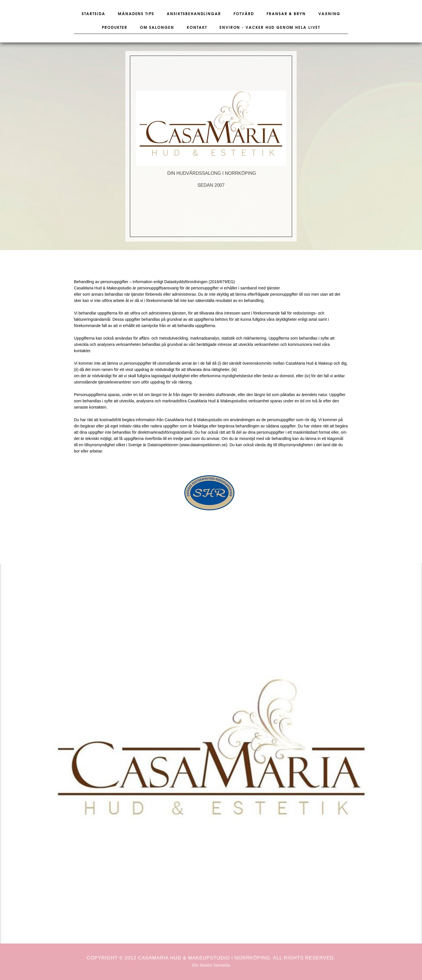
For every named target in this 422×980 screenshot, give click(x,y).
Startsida (94, 14)
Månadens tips (136, 14)
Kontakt (197, 28)
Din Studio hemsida (211, 965)
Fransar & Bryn (286, 14)
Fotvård (244, 14)
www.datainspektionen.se (203, 445)
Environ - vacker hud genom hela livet (270, 28)
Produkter (115, 28)
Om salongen (157, 28)
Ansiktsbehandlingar (194, 14)
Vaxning (329, 14)
